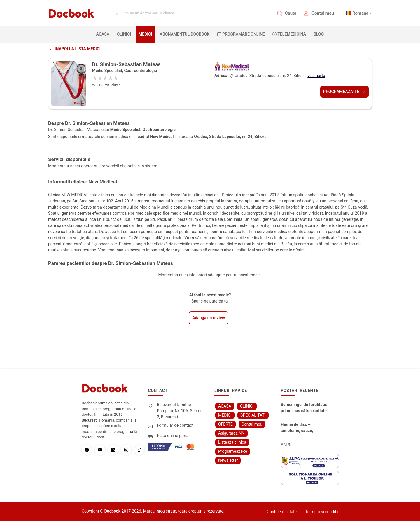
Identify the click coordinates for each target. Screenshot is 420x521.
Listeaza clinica (232, 442)
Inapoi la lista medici (75, 49)
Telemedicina (289, 34)
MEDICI (145, 34)
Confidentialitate (282, 512)
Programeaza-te (344, 92)
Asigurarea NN (231, 433)
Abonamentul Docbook (185, 34)
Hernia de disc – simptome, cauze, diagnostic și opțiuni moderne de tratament (301, 428)
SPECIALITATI (253, 415)
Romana (360, 13)
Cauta (291, 13)
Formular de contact (175, 425)
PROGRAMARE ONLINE (241, 34)
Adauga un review (209, 318)
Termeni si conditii (322, 512)
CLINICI (124, 34)
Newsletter (228, 460)
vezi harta (316, 76)
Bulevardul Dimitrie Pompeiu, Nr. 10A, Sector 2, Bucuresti (179, 411)
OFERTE (225, 424)
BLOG (319, 34)
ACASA (104, 34)
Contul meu (323, 13)
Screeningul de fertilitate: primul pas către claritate (304, 408)
